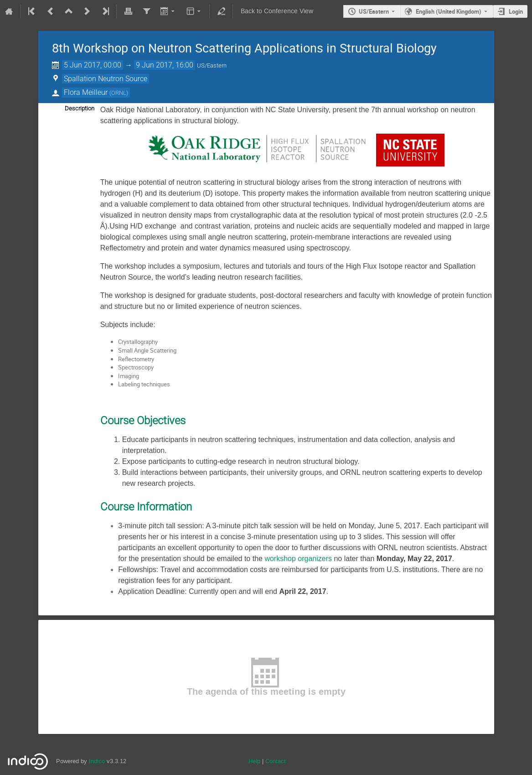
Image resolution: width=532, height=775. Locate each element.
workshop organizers (298, 559)
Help (254, 761)
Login (516, 11)
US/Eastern (374, 11)
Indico (97, 761)
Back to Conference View (277, 11)
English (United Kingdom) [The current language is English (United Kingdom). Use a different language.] (449, 11)
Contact (276, 761)
